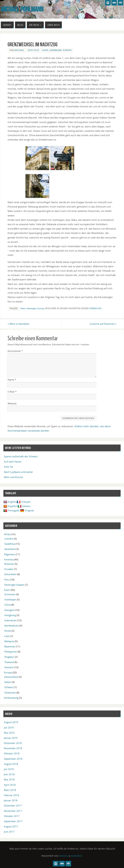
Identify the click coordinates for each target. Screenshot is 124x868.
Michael (20, 50)
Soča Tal (8, 467)
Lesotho (9, 539)
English (10, 502)
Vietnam (9, 667)
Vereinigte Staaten (14, 585)
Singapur (9, 657)
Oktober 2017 (12, 816)
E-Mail (12, 392)
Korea (8, 631)
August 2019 (11, 722)
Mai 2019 (9, 733)
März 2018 (10, 790)
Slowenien (10, 693)
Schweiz (9, 687)
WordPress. (77, 856)
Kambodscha (12, 626)
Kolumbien (10, 574)
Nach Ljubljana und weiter (18, 472)
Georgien (9, 610)
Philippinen (11, 652)
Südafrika (10, 544)
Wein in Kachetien (18, 324)
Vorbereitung (11, 698)
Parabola (64, 856)
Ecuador (9, 569)
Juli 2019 (9, 727)
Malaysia (9, 641)
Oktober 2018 (12, 753)
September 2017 (13, 821)
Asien (45, 50)
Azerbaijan (56, 50)
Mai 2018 (9, 779)
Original (27, 510)
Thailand (9, 662)
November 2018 (13, 748)
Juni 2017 (9, 832)
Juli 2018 (9, 769)
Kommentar (15, 351)
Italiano (24, 506)
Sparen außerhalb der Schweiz (21, 456)
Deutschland (11, 677)
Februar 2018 (11, 795)
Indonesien (10, 620)
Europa (67, 50)
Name (12, 380)
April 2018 (10, 785)
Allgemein (9, 554)
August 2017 (11, 826)
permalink (95, 308)
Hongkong (10, 615)
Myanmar (10, 646)
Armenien (10, 594)
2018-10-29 (33, 50)
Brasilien (9, 564)
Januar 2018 (11, 800)
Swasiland (10, 549)
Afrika (7, 534)
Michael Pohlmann (22, 9)
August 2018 (11, 764)
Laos (7, 636)
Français (24, 502)
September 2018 (13, 759)
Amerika (9, 559)
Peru (7, 580)
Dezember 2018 (13, 743)
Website (12, 403)
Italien (8, 682)
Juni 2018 (9, 774)
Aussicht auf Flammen (103, 324)
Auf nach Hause (13, 462)
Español (10, 506)
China (8, 605)
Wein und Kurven (13, 477)
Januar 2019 (11, 738)
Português (11, 510)
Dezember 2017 (13, 806)
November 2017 (13, 811)
